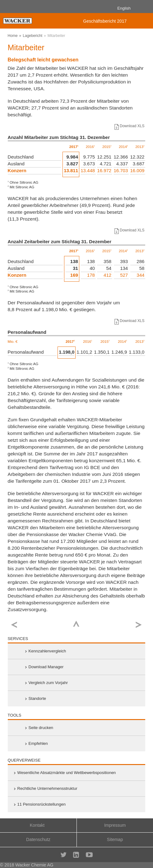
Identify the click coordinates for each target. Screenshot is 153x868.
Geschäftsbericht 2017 (105, 21)
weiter (139, 625)
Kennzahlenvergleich (47, 651)
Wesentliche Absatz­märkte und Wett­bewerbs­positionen (67, 773)
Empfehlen (38, 743)
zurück (14, 625)
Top (76, 624)
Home (13, 36)
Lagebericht (32, 36)
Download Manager (46, 667)
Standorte (37, 698)
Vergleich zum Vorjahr (48, 683)
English (124, 8)
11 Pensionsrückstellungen (42, 804)
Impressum (115, 825)
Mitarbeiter (56, 36)
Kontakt (37, 825)
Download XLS (129, 126)
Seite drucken (41, 728)
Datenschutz (38, 839)
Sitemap (115, 839)
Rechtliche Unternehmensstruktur (47, 788)
